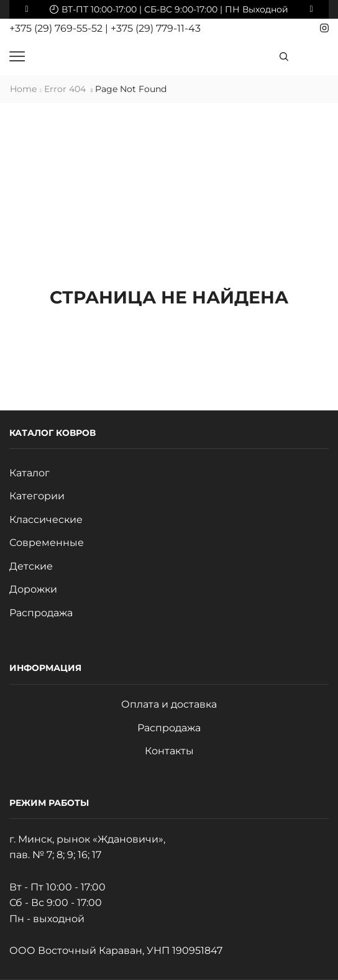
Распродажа (41, 613)
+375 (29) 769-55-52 (57, 28)
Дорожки (33, 589)
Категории (37, 496)
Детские (31, 566)
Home (23, 89)
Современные (47, 543)
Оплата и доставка (169, 704)
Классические (46, 520)
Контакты (169, 751)
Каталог (30, 473)
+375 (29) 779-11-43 (156, 28)
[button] (27, 9)
